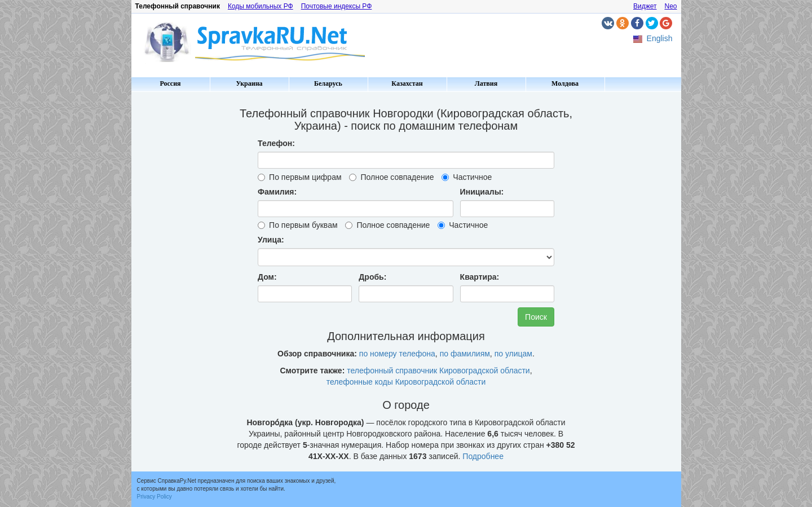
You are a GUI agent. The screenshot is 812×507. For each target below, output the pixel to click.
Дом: (267, 277)
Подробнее (483, 456)
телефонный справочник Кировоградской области (438, 371)
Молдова (565, 83)
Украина (249, 83)
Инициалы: (482, 192)
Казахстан (407, 83)
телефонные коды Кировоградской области (406, 382)
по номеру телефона (397, 354)
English (660, 38)
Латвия (486, 83)
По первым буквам (297, 225)
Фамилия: (277, 192)
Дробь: (372, 277)
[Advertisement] (179, 265)
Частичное (467, 177)
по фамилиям (465, 354)
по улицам (513, 354)
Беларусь (328, 83)
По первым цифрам (299, 177)
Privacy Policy (155, 497)
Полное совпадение (391, 177)
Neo (670, 6)
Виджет (645, 6)
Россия (170, 83)
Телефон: (276, 143)
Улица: (271, 240)
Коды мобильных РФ (261, 6)
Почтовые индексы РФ (337, 6)
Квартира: (480, 277)
